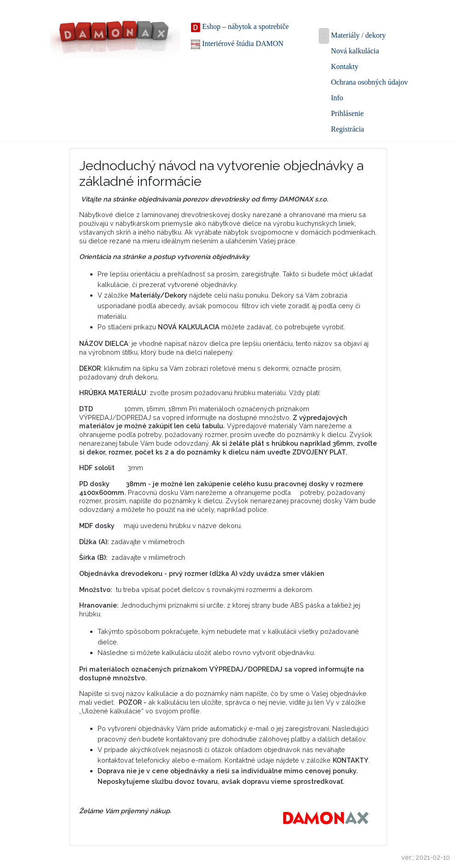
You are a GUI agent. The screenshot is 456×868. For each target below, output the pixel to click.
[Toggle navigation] (324, 36)
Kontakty (345, 66)
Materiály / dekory (358, 35)
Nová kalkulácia (355, 51)
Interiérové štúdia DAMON (237, 44)
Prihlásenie (347, 113)
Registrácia (347, 129)
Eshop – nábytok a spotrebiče (240, 27)
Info (337, 98)
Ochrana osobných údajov (369, 82)
